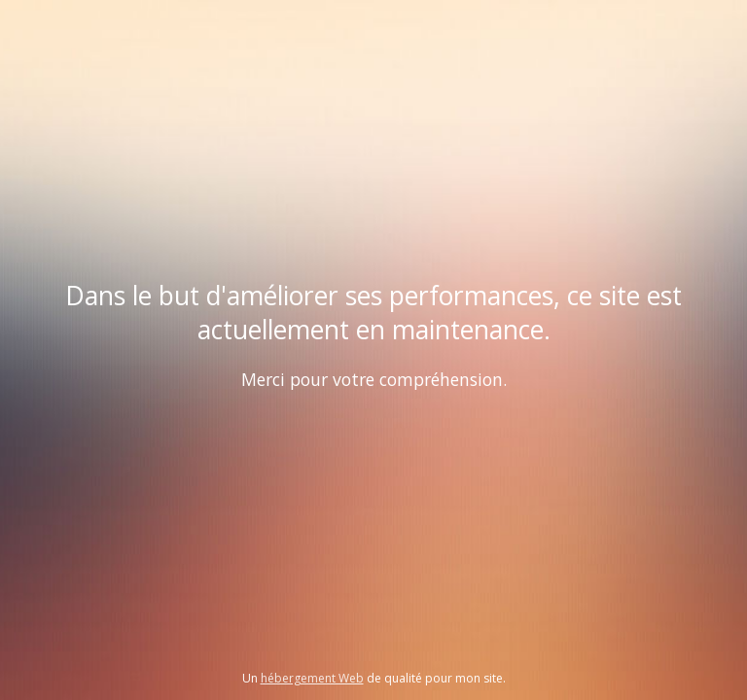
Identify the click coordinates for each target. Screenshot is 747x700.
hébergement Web (312, 678)
